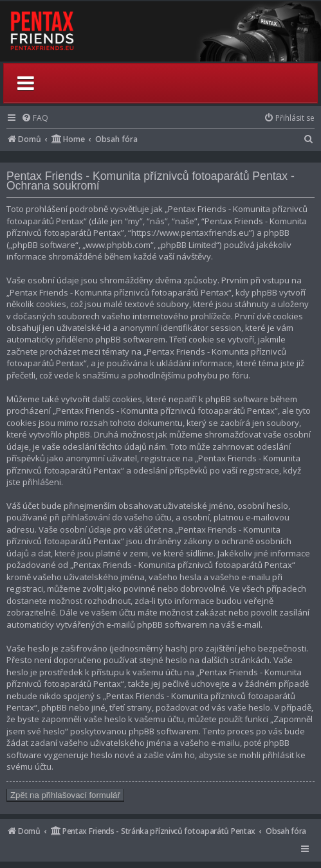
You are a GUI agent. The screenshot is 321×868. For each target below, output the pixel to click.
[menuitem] (35, 118)
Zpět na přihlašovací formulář (65, 795)
